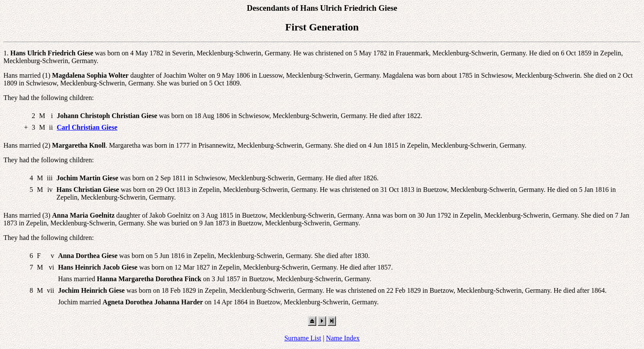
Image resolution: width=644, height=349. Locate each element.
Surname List (303, 338)
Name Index (343, 338)
